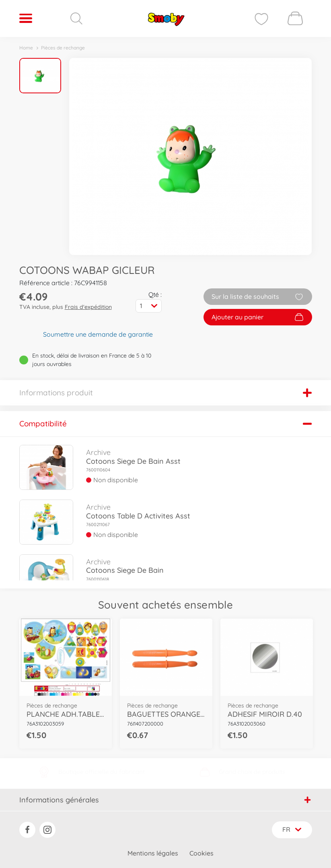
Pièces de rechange (63, 48)
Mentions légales (153, 853)
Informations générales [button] (165, 799)
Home (26, 48)
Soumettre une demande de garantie (98, 334)
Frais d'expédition (88, 307)
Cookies (201, 853)
